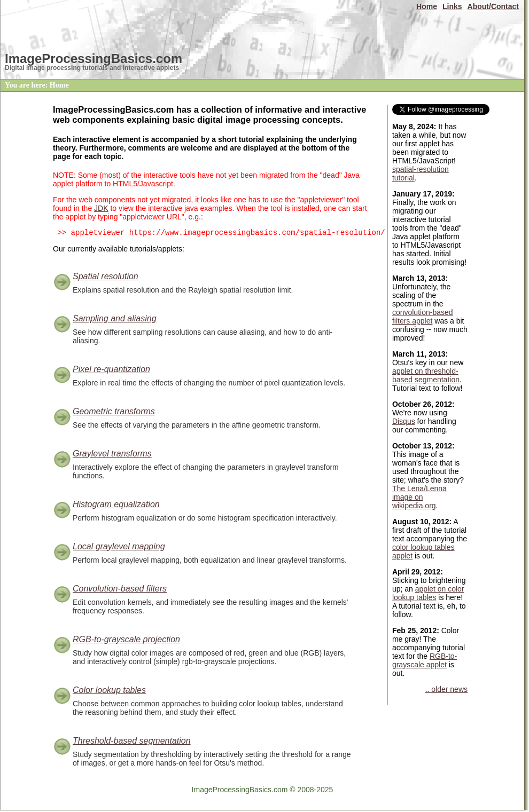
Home (427, 6)
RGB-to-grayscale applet (425, 660)
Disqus (404, 421)
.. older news (446, 689)
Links (452, 6)
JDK (101, 208)
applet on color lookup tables (428, 593)
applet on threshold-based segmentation (426, 375)
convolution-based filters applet (423, 317)
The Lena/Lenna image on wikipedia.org (419, 497)
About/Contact (493, 6)
